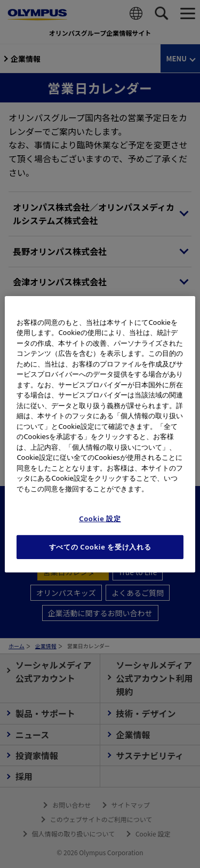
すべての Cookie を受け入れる (100, 547)
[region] (100, 434)
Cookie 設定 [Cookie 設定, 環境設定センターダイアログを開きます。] (100, 519)
